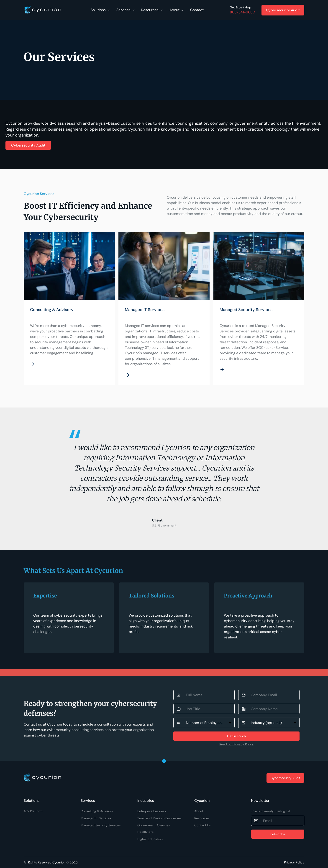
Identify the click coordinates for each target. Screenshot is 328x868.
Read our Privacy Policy (237, 744)
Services (126, 10)
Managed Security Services (101, 825)
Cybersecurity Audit (28, 145)
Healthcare (145, 832)
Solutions (100, 10)
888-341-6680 (242, 12)
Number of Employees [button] (204, 723)
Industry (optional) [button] (266, 723)
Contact (197, 10)
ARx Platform (33, 811)
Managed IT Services (96, 818)
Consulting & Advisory (97, 811)
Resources (152, 10)
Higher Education (150, 839)
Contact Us (202, 825)
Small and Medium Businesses (159, 818)
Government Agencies (154, 825)
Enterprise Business (152, 811)
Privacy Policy (294, 862)
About (177, 10)
